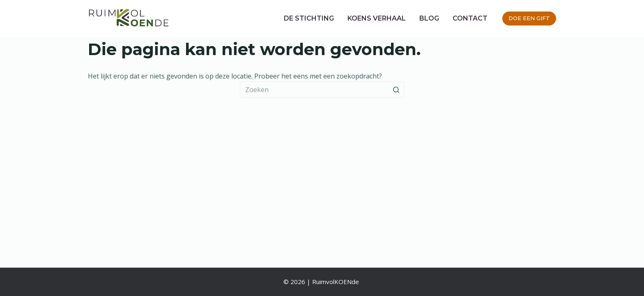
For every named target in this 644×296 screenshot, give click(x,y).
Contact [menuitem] (470, 18)
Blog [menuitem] (429, 18)
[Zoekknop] (396, 90)
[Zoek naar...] (322, 90)
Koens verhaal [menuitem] (377, 18)
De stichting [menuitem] (309, 18)
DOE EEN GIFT (529, 18)
